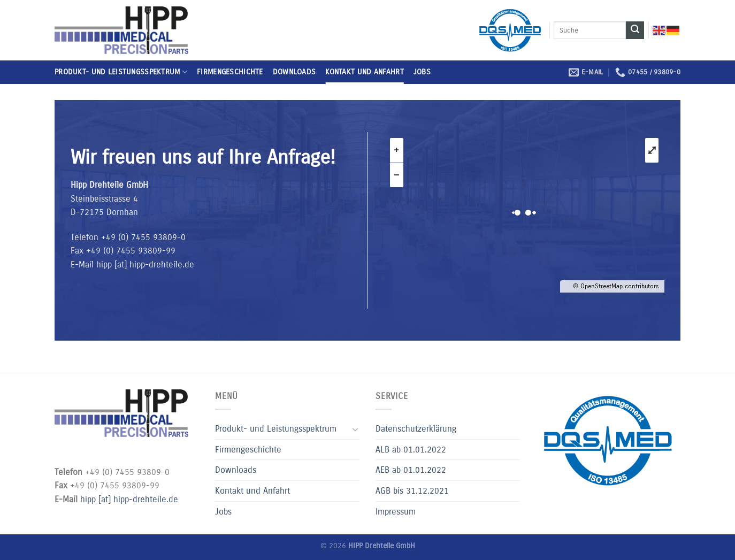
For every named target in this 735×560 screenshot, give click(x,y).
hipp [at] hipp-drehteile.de (145, 264)
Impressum (396, 512)
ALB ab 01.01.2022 (411, 450)
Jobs (422, 72)
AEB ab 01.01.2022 (411, 470)
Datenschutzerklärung (416, 429)
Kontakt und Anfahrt (364, 72)
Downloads (294, 72)
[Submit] (635, 30)
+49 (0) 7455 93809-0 (143, 237)
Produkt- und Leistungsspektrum (121, 72)
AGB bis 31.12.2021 (412, 491)
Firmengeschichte (230, 72)
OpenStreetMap (602, 286)
